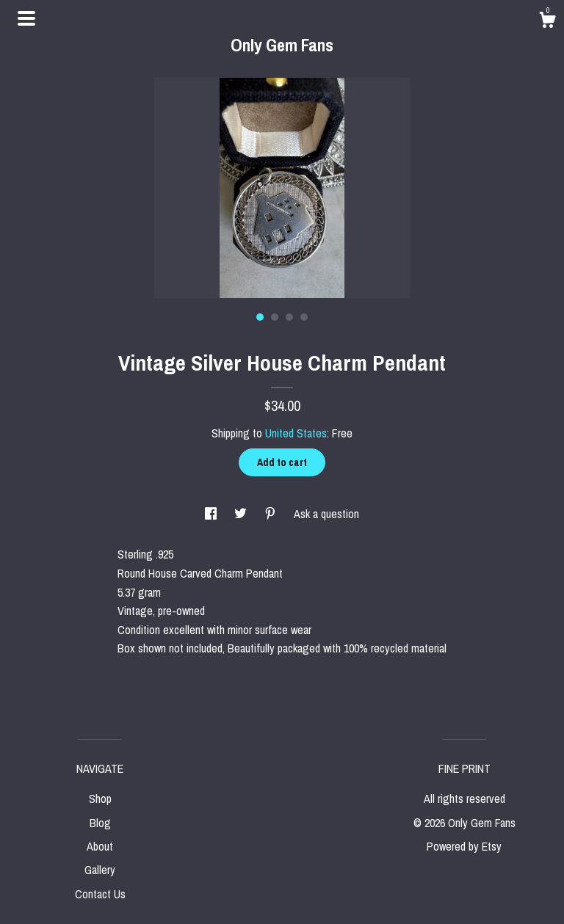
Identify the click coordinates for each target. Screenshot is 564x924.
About (100, 846)
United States (296, 433)
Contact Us (100, 894)
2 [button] (275, 317)
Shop (100, 799)
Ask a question (326, 514)
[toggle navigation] (26, 18)
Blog (100, 823)
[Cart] (547, 22)
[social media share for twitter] (242, 514)
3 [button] (289, 317)
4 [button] (304, 317)
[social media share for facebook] (212, 514)
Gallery (100, 870)
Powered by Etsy (464, 846)
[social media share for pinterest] (272, 514)
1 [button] (260, 317)
